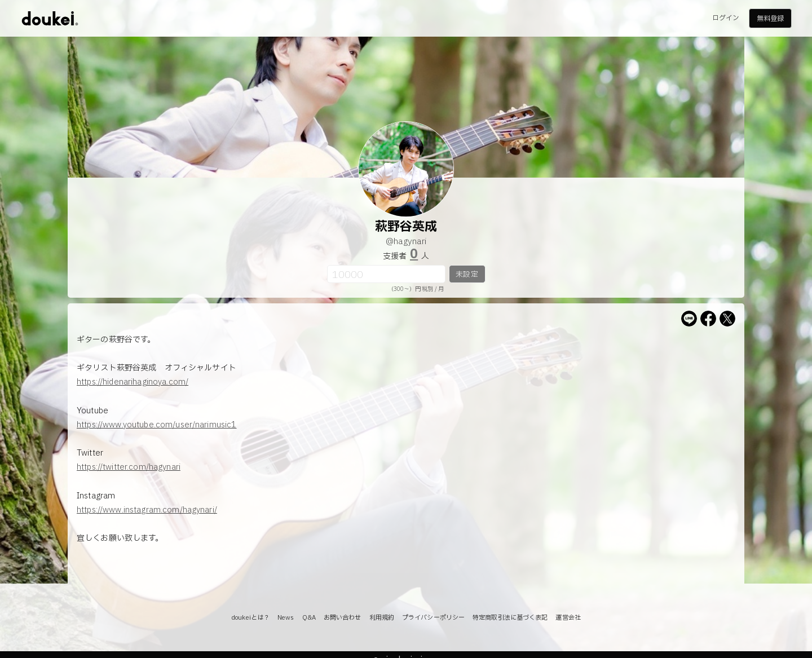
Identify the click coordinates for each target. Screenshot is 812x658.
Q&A (309, 618)
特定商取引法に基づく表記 (510, 618)
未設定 (467, 275)
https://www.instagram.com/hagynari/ (147, 510)
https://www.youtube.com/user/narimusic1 (156, 425)
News (286, 618)
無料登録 (770, 19)
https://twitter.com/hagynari (129, 467)
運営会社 (568, 618)
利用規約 (382, 618)
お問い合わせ (343, 618)
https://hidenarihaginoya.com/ (133, 382)
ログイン (726, 18)
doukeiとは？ (250, 618)
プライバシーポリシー (433, 618)
